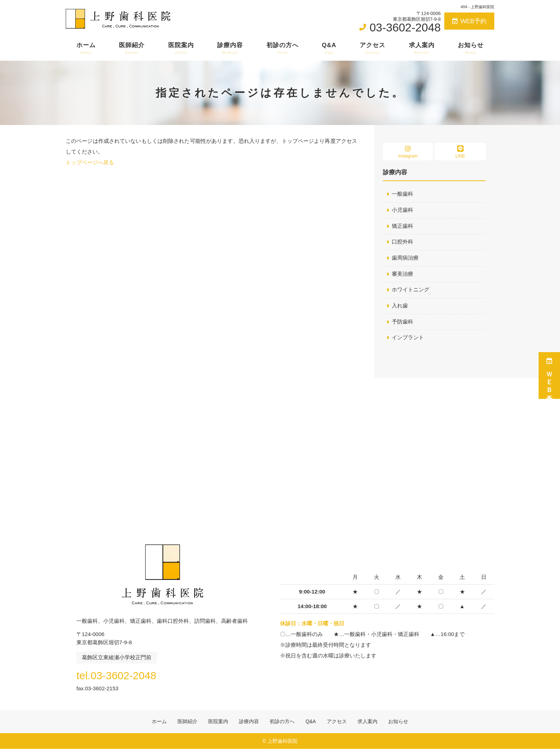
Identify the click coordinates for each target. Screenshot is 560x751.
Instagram (408, 152)
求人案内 (422, 49)
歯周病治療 (405, 258)
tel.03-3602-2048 (122, 676)
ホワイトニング (411, 291)
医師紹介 (132, 49)
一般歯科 (402, 194)
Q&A (329, 49)
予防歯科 (402, 323)
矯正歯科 (402, 226)
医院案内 (181, 49)
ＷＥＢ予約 (549, 375)
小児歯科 (402, 210)
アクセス (372, 49)
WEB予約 (469, 21)
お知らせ (471, 49)
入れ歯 (400, 307)
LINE (460, 152)
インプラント (408, 339)
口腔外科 (402, 242)
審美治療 (402, 274)
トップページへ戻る (90, 162)
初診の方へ (282, 49)
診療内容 (230, 49)
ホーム (86, 49)
